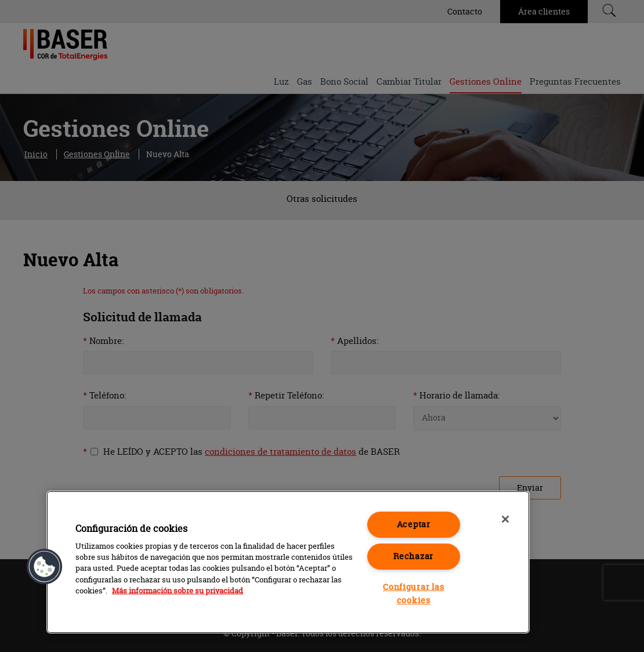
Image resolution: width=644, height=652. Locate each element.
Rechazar (413, 556)
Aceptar (414, 524)
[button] (45, 567)
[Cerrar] (505, 519)
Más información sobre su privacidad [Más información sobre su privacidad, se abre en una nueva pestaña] (178, 590)
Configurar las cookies (413, 594)
